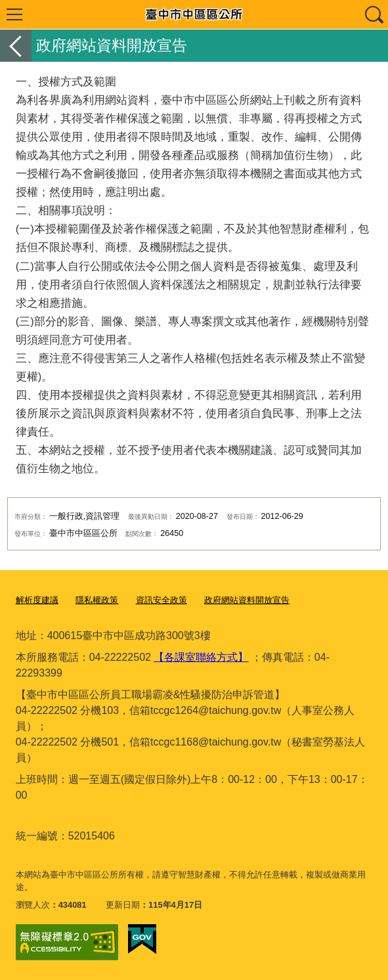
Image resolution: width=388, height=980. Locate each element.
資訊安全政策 (162, 600)
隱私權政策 (97, 600)
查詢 (374, 14)
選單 (14, 14)
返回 (16, 46)
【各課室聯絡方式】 (201, 657)
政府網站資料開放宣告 (247, 600)
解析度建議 (37, 600)
